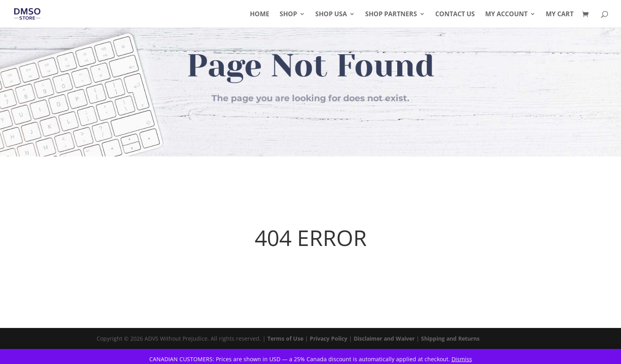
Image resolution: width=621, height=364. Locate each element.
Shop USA (331, 15)
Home (260, 15)
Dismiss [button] (462, 359)
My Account (506, 15)
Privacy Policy (329, 338)
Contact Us (455, 15)
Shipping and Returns (450, 338)
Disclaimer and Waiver (384, 338)
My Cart (560, 15)
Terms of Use (285, 338)
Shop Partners (391, 15)
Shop (288, 15)
